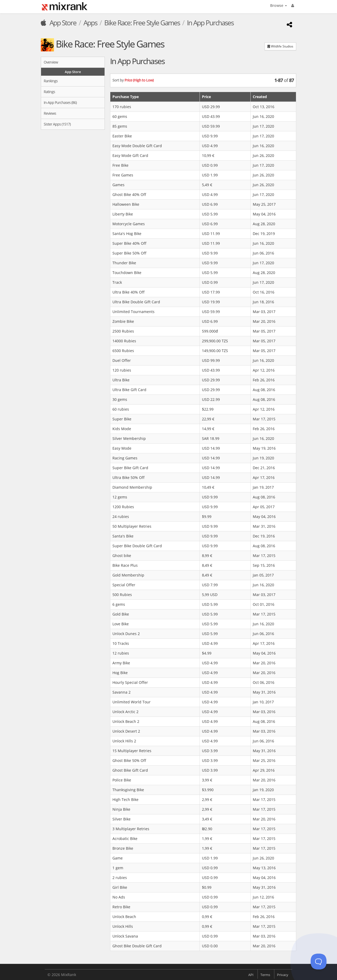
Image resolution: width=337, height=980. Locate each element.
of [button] (284, 80)
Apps (90, 23)
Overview (51, 62)
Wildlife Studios (280, 46)
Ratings (49, 92)
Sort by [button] (133, 80)
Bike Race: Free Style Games (142, 23)
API (251, 975)
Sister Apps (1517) (57, 124)
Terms (265, 975)
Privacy (283, 975)
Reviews (50, 113)
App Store (59, 23)
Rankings (51, 81)
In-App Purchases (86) (60, 102)
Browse (279, 5)
